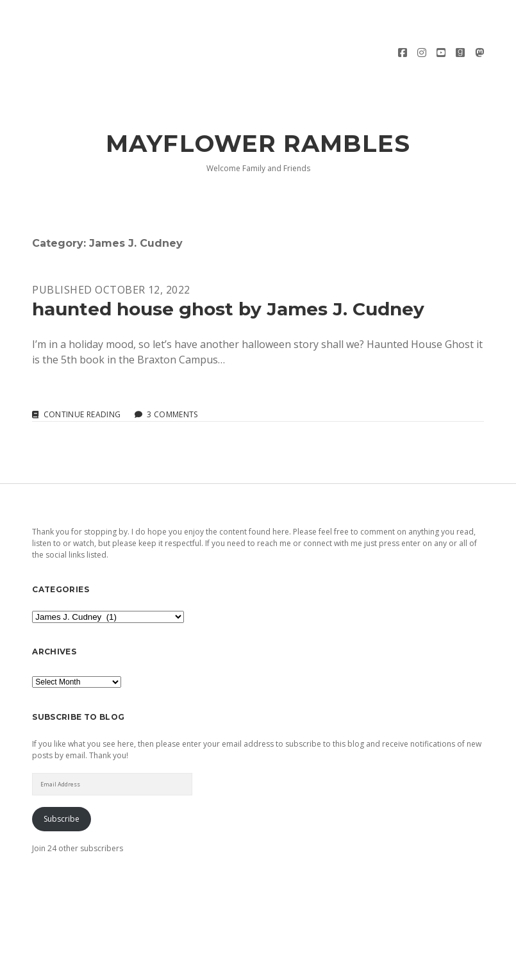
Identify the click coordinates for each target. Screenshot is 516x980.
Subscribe (62, 775)
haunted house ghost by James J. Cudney (228, 265)
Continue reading (82, 371)
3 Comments (172, 371)
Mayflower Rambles (258, 100)
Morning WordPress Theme (215, 966)
